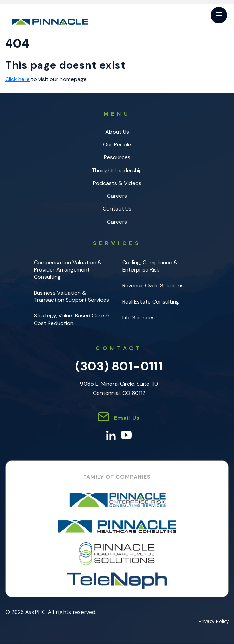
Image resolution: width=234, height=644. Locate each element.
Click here (17, 79)
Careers (117, 196)
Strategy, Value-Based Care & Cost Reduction (72, 319)
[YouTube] (126, 435)
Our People (117, 145)
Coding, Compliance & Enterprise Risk (150, 266)
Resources (117, 157)
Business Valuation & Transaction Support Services (71, 296)
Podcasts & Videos (117, 183)
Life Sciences (138, 318)
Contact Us (117, 209)
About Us (117, 132)
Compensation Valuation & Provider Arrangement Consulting (68, 270)
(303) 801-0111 (119, 366)
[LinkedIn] (111, 435)
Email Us (127, 418)
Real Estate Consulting (151, 302)
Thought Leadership (117, 170)
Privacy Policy (214, 622)
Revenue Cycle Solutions (153, 285)
